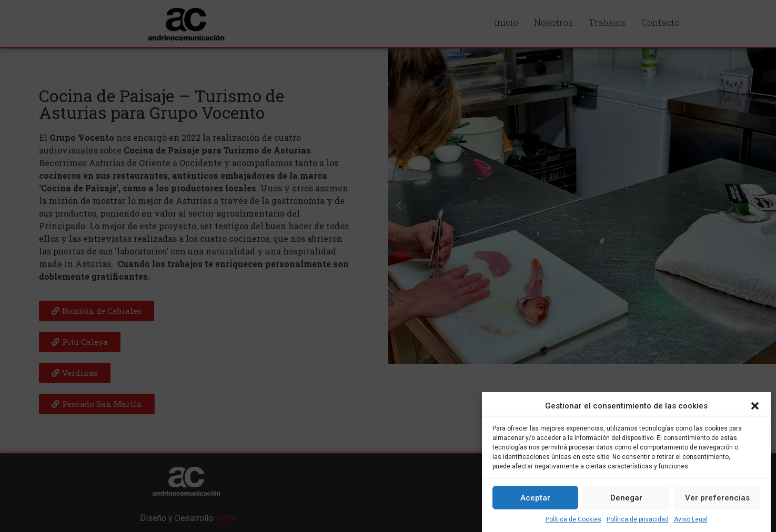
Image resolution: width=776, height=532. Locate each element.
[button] (755, 406)
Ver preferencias (717, 498)
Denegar (626, 498)
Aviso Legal (691, 519)
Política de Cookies (573, 519)
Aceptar (535, 498)
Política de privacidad (638, 519)
